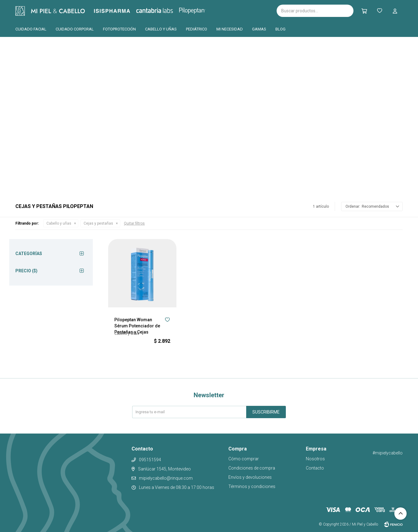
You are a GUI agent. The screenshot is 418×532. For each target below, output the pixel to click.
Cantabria (165, 10)
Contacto (315, 468)
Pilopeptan (197, 10)
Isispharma (120, 11)
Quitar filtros (134, 223)
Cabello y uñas (161, 29)
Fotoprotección (119, 29)
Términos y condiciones (252, 486)
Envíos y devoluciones (250, 477)
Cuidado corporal (75, 29)
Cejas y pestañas (98, 223)
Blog (280, 29)
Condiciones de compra (252, 468)
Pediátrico (197, 29)
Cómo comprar (244, 459)
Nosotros (315, 459)
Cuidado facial (31, 29)
